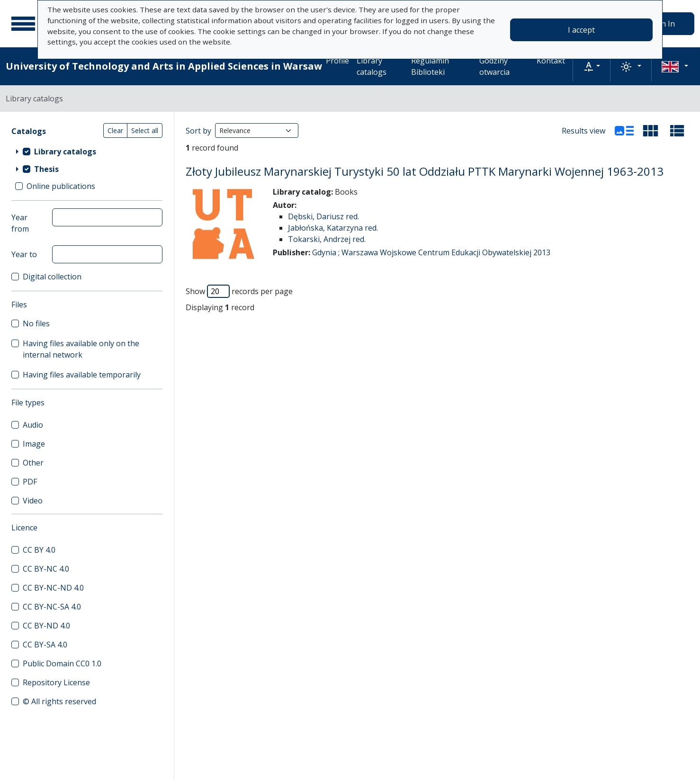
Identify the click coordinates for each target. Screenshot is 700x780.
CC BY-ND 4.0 (46, 626)
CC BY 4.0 (39, 550)
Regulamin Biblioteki (430, 66)
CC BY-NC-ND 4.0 (53, 588)
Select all (145, 130)
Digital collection (52, 277)
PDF (30, 482)
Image (34, 444)
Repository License (56, 682)
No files (36, 323)
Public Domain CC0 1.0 (62, 663)
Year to (24, 254)
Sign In (663, 24)
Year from (20, 223)
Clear (115, 130)
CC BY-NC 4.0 (46, 569)
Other (33, 463)
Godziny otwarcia (494, 66)
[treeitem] (87, 151)
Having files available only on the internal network (81, 349)
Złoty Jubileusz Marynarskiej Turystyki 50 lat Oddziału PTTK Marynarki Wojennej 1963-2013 (425, 171)
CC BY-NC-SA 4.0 (52, 607)
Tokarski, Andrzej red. (327, 239)
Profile (337, 61)
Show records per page (239, 291)
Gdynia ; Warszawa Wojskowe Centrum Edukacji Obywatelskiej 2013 (431, 252)
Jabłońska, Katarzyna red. (333, 228)
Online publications (61, 186)
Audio (33, 425)
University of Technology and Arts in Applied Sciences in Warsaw (164, 66)
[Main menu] (23, 24)
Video (33, 501)
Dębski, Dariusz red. (323, 216)
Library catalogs (372, 66)
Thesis (46, 169)
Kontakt (551, 61)
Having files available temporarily (82, 375)
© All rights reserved (59, 701)
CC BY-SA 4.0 (45, 645)
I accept (581, 30)
